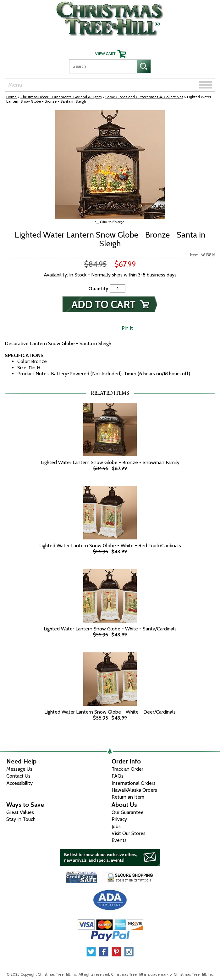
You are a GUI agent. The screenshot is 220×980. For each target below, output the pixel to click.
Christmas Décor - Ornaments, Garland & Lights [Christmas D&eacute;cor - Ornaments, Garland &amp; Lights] (61, 97)
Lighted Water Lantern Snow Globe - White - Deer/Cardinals (110, 712)
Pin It (127, 328)
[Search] (103, 66)
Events (119, 840)
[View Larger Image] (110, 165)
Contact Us (18, 776)
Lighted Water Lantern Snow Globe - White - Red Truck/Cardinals (110, 546)
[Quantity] (118, 289)
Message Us (19, 769)
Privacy (119, 819)
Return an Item (128, 797)
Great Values (20, 812)
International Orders (134, 783)
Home (11, 97)
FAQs (118, 776)
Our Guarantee (128, 812)
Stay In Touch (21, 819)
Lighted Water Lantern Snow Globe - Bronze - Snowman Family (110, 462)
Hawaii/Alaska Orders (134, 790)
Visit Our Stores (129, 833)
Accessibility (19, 783)
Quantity (98, 289)
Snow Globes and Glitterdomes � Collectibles (144, 97)
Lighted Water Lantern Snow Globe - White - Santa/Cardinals (110, 629)
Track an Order (127, 769)
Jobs (116, 826)
